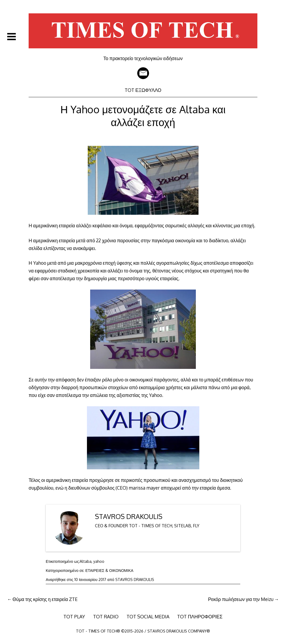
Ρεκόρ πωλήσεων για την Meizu (241, 599)
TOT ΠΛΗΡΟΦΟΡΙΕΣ (200, 616)
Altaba (86, 561)
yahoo (99, 561)
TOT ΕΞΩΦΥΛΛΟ (143, 90)
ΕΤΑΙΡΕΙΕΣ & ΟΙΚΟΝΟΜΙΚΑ (109, 570)
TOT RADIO (106, 616)
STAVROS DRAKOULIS (129, 516)
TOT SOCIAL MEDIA (148, 616)
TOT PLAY (74, 616)
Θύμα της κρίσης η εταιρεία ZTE (45, 599)
